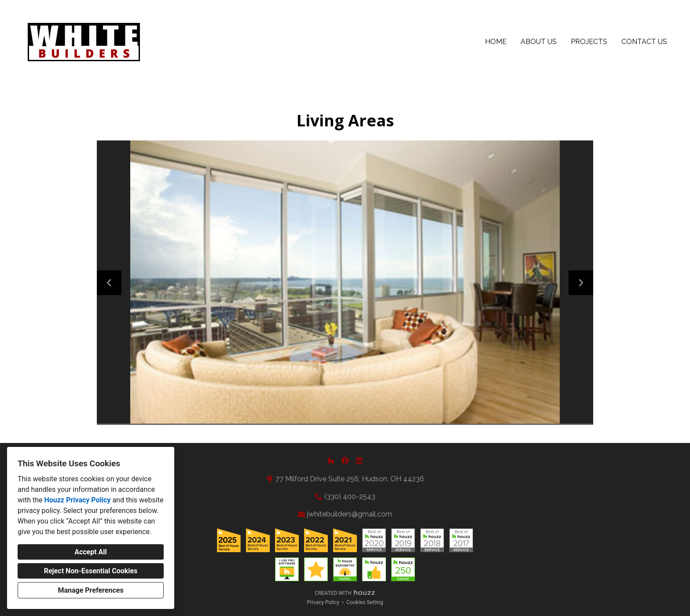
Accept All (91, 552)
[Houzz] (331, 461)
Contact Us (644, 42)
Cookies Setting (365, 602)
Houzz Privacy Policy (77, 500)
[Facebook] (345, 461)
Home (496, 42)
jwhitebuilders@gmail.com (350, 514)
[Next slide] (581, 283)
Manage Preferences (90, 590)
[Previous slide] (109, 283)
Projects (589, 42)
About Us (539, 42)
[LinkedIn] (359, 461)
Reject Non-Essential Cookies (91, 571)
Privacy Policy (323, 602)
